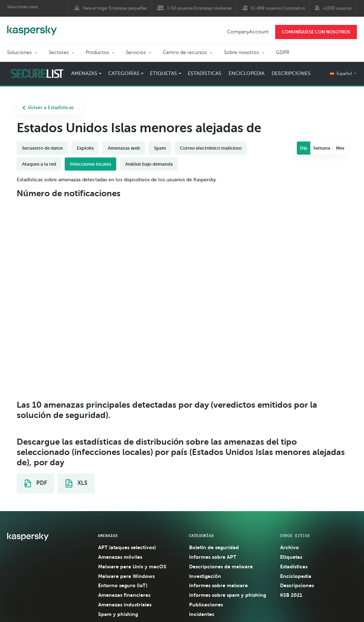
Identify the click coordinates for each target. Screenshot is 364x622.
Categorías (124, 73)
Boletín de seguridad (214, 547)
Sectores (59, 52)
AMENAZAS (108, 536)
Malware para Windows (126, 576)
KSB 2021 (291, 595)
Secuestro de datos (42, 148)
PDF (36, 483)
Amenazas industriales (125, 605)
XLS (76, 483)
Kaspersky (32, 27)
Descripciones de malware (221, 567)
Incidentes (202, 614)
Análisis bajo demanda (149, 164)
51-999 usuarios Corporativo (278, 8)
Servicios (136, 52)
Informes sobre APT (213, 557)
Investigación (205, 576)
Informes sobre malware (218, 585)
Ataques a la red (39, 164)
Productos (97, 52)
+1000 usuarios (337, 8)
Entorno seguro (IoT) (123, 585)
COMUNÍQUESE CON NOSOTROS (316, 32)
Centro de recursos (185, 52)
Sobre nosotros (241, 52)
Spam (160, 148)
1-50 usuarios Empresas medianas (199, 8)
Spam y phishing (118, 614)
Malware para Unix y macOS (132, 567)
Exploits (85, 148)
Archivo (290, 547)
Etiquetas (164, 73)
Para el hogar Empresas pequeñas (115, 8)
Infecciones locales (91, 164)
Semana (322, 148)
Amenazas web (124, 148)
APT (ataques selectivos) (127, 547)
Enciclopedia (247, 73)
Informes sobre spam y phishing (227, 595)
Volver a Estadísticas (48, 108)
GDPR (283, 52)
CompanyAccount (248, 32)
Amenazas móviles (120, 557)
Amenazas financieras (124, 595)
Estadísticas (205, 73)
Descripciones (291, 73)
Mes (340, 148)
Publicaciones (206, 605)
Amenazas (84, 73)
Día (304, 148)
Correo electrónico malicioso (211, 148)
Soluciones (19, 52)
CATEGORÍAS (202, 536)
